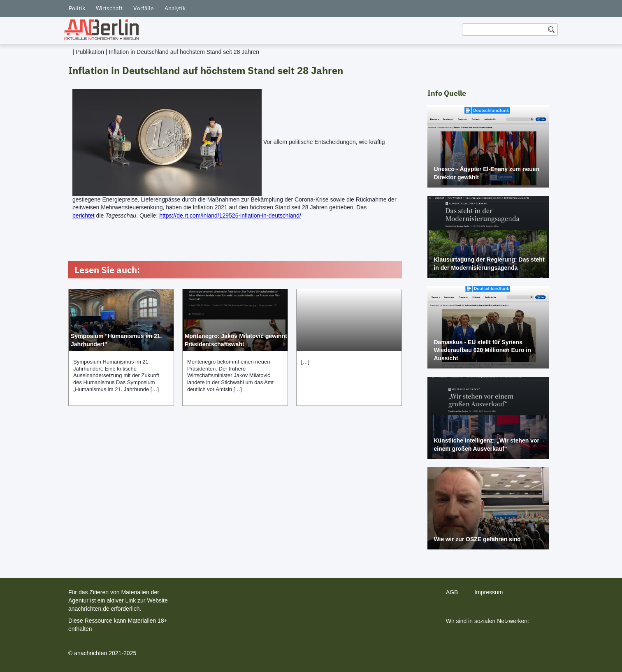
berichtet (84, 216)
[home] (101, 30)
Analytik (175, 8)
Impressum (489, 592)
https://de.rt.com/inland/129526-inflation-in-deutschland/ (230, 216)
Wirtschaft (109, 8)
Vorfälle (144, 8)
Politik (77, 8)
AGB (452, 592)
